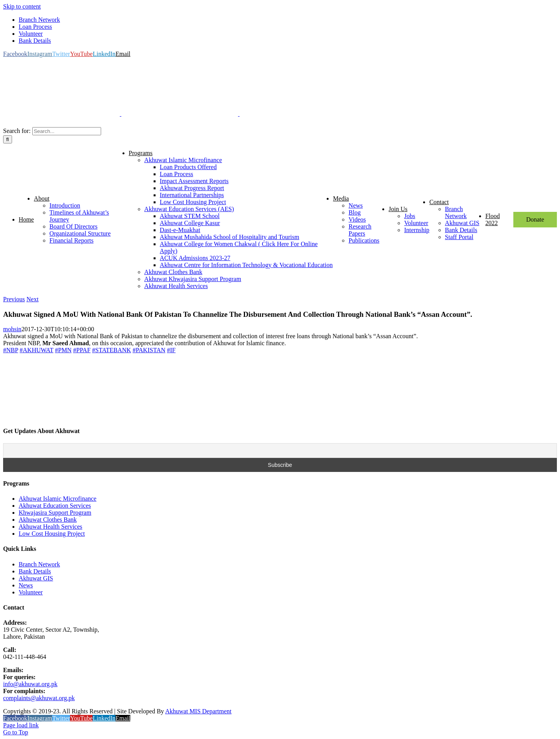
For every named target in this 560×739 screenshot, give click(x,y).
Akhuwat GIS (36, 578)
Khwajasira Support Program (55, 513)
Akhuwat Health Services (51, 527)
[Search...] (67, 131)
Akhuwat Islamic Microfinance (58, 499)
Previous (14, 299)
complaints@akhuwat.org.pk (39, 698)
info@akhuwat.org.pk (30, 684)
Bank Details (35, 571)
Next (32, 299)
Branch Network (39, 564)
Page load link (21, 725)
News (26, 585)
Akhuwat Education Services (55, 506)
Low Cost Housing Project (52, 534)
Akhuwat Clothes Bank (48, 520)
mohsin (12, 329)
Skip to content (22, 6)
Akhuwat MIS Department (199, 711)
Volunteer (31, 592)
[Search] (8, 139)
